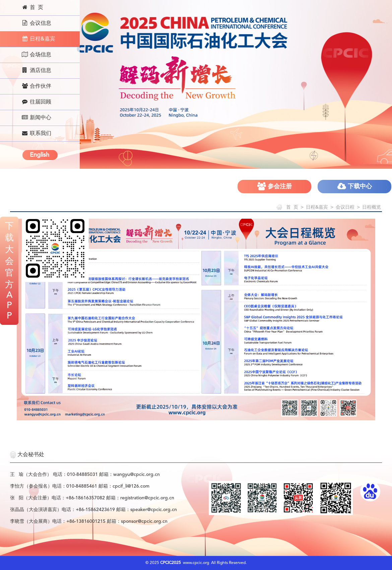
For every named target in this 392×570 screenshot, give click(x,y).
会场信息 (36, 55)
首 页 (32, 7)
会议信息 (36, 23)
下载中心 (355, 186)
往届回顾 (36, 102)
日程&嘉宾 (38, 39)
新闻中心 (36, 118)
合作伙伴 (36, 86)
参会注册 (275, 186)
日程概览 (372, 207)
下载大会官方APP (9, 271)
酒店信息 (36, 70)
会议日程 (345, 207)
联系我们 (36, 133)
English (40, 155)
